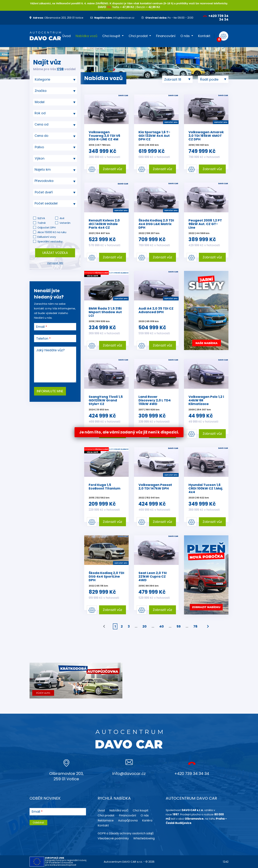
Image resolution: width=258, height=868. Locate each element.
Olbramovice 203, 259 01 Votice (56, 18)
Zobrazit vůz (113, 169)
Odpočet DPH (46, 227)
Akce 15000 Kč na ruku (52, 232)
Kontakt (204, 36)
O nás (185, 36)
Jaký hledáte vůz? (50, 350)
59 (179, 626)
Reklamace (106, 820)
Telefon (42, 339)
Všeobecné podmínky (113, 838)
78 (195, 626)
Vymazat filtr (55, 263)
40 (162, 626)
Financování (166, 36)
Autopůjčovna (128, 820)
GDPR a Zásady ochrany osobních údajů (126, 833)
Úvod (66, 36)
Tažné (42, 223)
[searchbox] (54, 79)
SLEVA (41, 218)
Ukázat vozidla (55, 253)
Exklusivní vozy (47, 237)
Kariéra (147, 820)
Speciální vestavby (50, 241)
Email (40, 327)
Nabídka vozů (86, 36)
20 (144, 626)
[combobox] (55, 79)
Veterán (65, 223)
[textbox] (55, 113)
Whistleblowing (144, 838)
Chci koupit (111, 36)
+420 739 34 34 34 (216, 18)
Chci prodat (138, 36)
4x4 (62, 218)
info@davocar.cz (112, 18)
